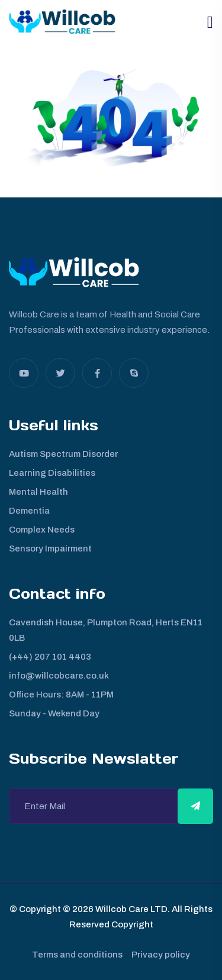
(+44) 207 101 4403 (50, 657)
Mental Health (38, 492)
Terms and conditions (77, 955)
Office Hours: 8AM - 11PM (61, 695)
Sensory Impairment (50, 549)
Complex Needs (42, 530)
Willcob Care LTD (131, 909)
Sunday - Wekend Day (54, 713)
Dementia (29, 511)
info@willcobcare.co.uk (59, 676)
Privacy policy (161, 955)
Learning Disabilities (52, 473)
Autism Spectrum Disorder (63, 454)
